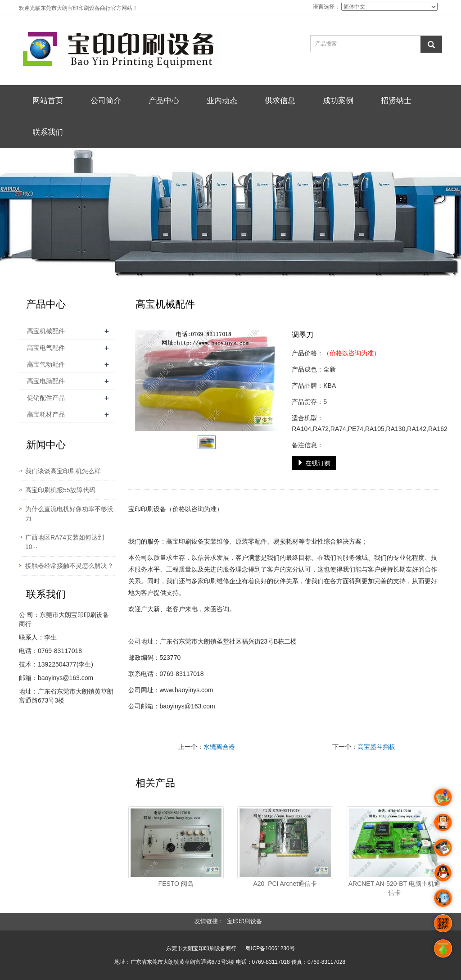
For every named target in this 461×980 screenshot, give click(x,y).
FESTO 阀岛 (176, 884)
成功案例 (338, 101)
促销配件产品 (46, 398)
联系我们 (48, 132)
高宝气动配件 (46, 364)
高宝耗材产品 (46, 414)
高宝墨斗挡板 (376, 747)
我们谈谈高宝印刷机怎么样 (63, 471)
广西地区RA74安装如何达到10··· (65, 542)
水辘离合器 (219, 747)
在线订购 (314, 463)
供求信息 (280, 101)
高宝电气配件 (46, 348)
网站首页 (48, 101)
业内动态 (222, 101)
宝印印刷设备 (147, 509)
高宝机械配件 (46, 331)
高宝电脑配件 (46, 381)
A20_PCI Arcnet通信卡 (285, 884)
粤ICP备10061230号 (270, 948)
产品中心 (164, 101)
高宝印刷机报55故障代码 (60, 490)
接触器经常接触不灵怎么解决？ (69, 566)
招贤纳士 (396, 101)
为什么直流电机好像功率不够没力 (69, 514)
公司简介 (106, 101)
